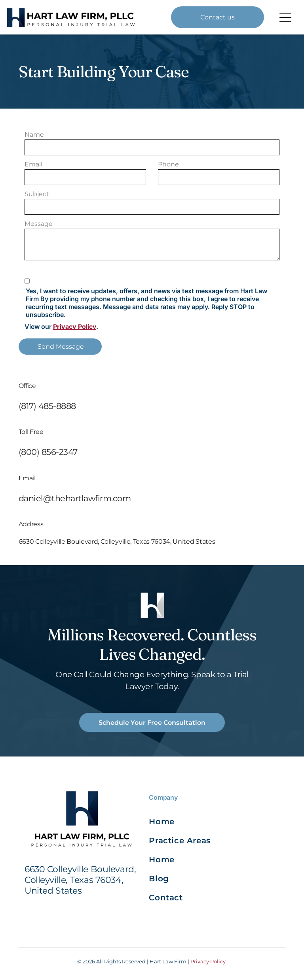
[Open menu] (285, 17)
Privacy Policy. (209, 961)
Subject (37, 194)
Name (34, 135)
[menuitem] (181, 821)
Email (33, 164)
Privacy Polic (73, 327)
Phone (168, 164)
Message (39, 224)
